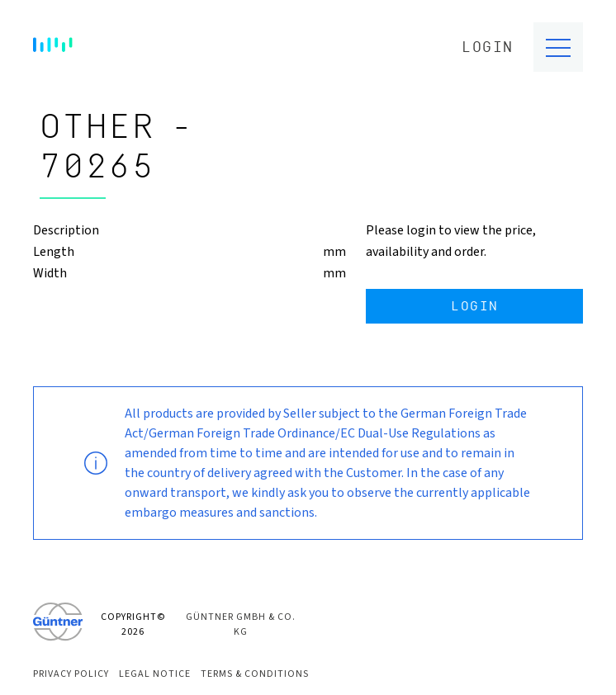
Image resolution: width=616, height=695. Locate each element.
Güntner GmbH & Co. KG (241, 624)
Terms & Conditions (255, 674)
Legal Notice (155, 674)
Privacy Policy (71, 674)
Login (488, 47)
